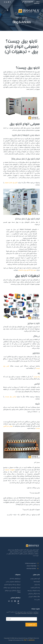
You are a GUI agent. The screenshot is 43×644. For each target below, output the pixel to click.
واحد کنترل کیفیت (35, 588)
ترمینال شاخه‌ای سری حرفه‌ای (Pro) (13, 591)
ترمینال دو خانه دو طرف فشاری (12, 585)
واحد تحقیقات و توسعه (34, 591)
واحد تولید (37, 585)
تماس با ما (37, 600)
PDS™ (25, 640)
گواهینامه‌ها (37, 582)
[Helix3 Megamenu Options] (8, 10)
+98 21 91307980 (29, 2)
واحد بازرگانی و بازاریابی (34, 594)
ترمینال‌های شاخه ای (15, 579)
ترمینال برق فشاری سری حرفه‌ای (12, 588)
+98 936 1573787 (31, 569)
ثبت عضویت (31, 625)
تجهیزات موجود (10, 470)
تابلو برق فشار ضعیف (11, 183)
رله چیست (37, 377)
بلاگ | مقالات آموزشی (34, 597)
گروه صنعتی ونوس (35, 579)
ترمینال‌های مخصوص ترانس (13, 582)
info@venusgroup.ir (31, 563)
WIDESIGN (32, 640)
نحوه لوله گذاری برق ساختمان (27, 270)
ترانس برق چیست (10, 397)
